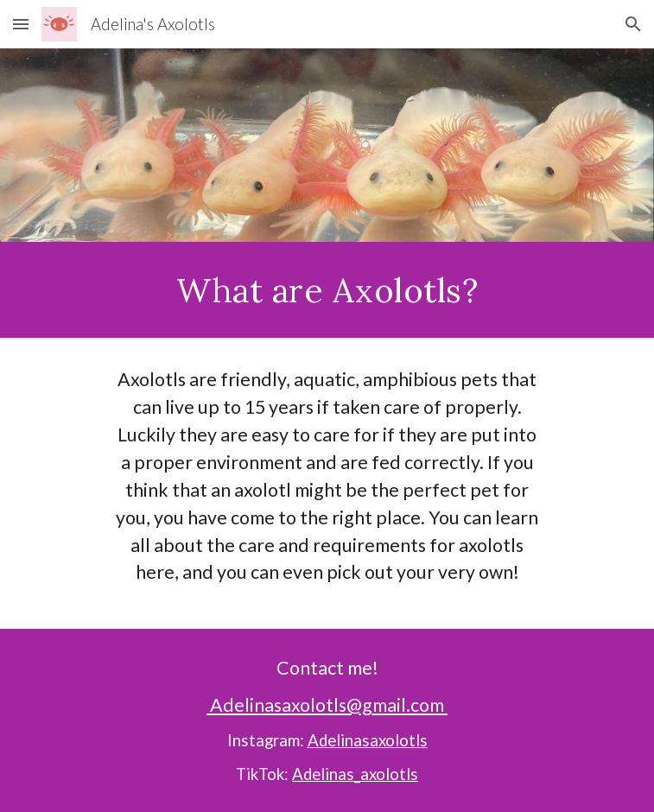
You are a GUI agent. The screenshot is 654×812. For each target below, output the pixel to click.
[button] (21, 24)
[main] (327, 290)
